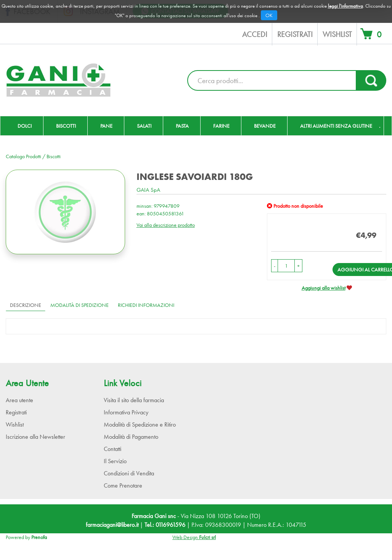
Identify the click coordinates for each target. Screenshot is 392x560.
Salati (144, 126)
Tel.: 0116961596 (165, 525)
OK (269, 15)
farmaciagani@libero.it (112, 525)
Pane (106, 126)
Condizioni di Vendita (129, 473)
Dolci (25, 126)
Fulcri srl (207, 537)
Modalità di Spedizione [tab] (80, 305)
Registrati (295, 34)
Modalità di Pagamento (131, 437)
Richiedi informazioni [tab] (146, 305)
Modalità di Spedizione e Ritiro (140, 424)
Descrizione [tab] (26, 305)
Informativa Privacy (126, 412)
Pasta (182, 126)
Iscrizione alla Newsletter (35, 437)
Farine (221, 126)
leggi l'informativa (345, 6)
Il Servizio (115, 461)
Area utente (19, 400)
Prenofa (39, 537)
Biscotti (66, 126)
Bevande (265, 126)
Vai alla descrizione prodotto (166, 225)
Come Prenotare (123, 485)
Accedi (255, 34)
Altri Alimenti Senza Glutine (336, 126)
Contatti (112, 449)
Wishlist (337, 34)
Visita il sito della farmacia (134, 400)
